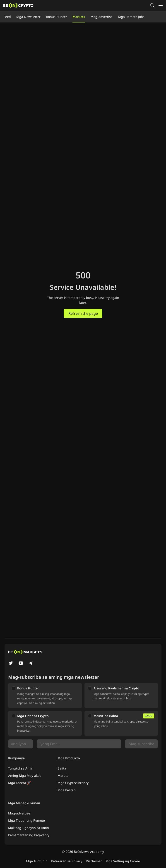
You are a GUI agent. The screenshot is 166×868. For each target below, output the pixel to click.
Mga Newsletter (28, 17)
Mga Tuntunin (37, 861)
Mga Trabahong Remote (26, 820)
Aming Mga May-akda (25, 776)
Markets (79, 17)
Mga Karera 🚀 (19, 783)
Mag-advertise (102, 17)
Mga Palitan (67, 790)
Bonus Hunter (57, 17)
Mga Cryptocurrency (73, 783)
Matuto (63, 776)
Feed (7, 17)
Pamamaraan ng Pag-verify (29, 835)
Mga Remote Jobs (131, 17)
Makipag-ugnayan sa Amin (29, 828)
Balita (62, 768)
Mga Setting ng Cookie (123, 861)
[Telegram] (31, 664)
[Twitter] (11, 664)
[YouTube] (21, 664)
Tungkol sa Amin (21, 768)
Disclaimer (94, 861)
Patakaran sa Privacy (67, 861)
